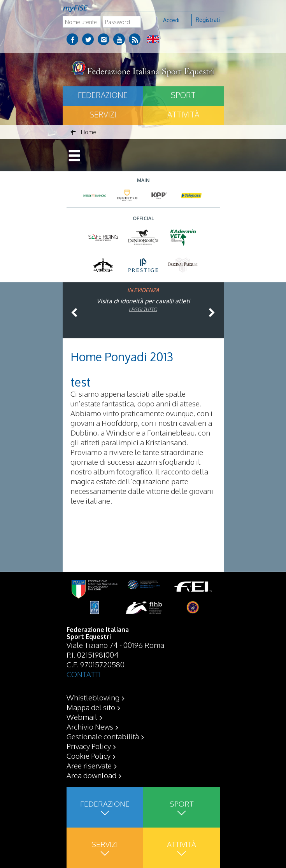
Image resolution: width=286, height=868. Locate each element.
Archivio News (90, 726)
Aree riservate (89, 765)
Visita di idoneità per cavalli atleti (143, 301)
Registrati (208, 20)
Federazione (103, 95)
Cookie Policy (89, 756)
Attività (183, 114)
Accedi (171, 20)
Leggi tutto (143, 309)
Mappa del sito (91, 707)
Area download (91, 775)
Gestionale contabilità (103, 736)
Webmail (82, 717)
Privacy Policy (89, 746)
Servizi (103, 114)
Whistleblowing (93, 697)
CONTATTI (84, 674)
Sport (183, 95)
